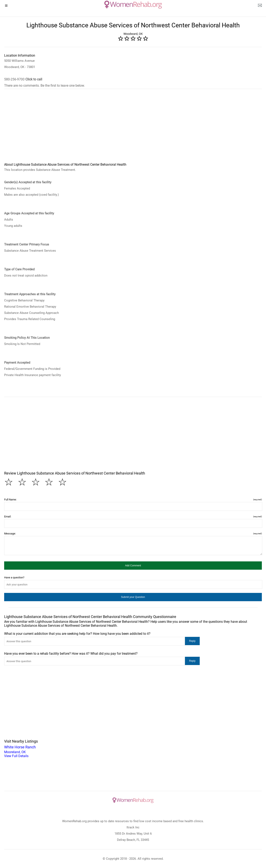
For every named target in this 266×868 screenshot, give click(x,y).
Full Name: (133, 500)
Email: (133, 517)
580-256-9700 (23, 79)
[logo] (133, 5)
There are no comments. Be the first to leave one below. (44, 86)
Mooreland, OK (133, 751)
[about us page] (260, 6)
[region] (133, 128)
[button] (133, 566)
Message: (133, 534)
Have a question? (14, 577)
